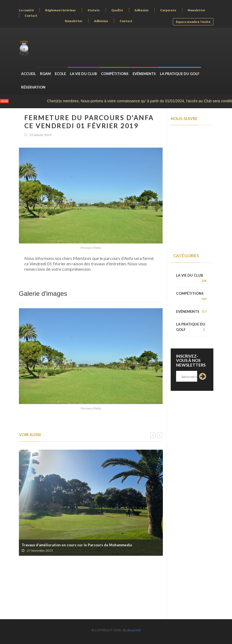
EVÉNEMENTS (144, 74)
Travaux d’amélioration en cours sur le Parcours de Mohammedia (77, 545)
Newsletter (196, 10)
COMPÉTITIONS (115, 74)
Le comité (26, 10)
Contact (31, 16)
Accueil (28, 74)
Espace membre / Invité (193, 22)
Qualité (117, 10)
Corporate (168, 10)
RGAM (45, 74)
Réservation (33, 87)
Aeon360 (134, 630)
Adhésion (142, 10)
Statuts (94, 10)
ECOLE (60, 74)
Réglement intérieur (60, 10)
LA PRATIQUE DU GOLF (180, 74)
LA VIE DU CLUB (83, 74)
